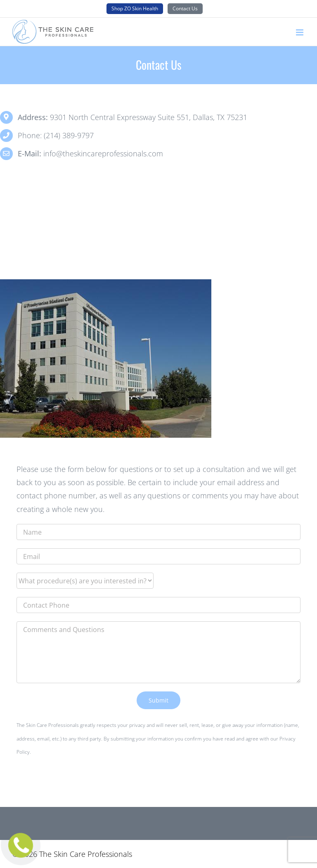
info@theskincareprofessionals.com (103, 153)
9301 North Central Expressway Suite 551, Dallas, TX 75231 (149, 117)
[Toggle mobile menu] (300, 32)
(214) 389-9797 (69, 135)
